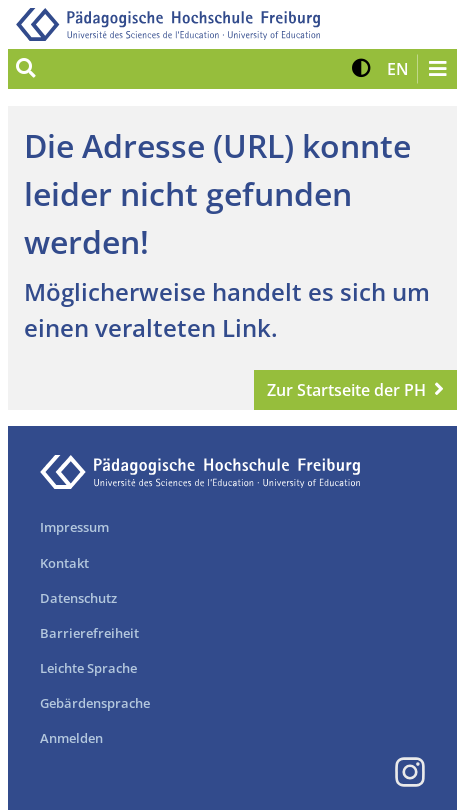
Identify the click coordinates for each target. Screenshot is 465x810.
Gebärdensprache (95, 703)
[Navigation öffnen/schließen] (437, 69)
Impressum (74, 527)
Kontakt (64, 563)
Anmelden (71, 738)
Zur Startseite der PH (346, 390)
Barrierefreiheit (89, 633)
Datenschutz (78, 598)
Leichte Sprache (88, 668)
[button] (361, 69)
